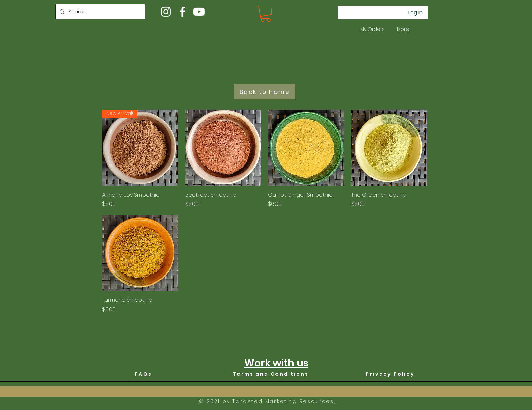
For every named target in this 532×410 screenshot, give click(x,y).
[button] (266, 14)
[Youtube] (199, 12)
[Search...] (99, 12)
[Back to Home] (265, 92)
